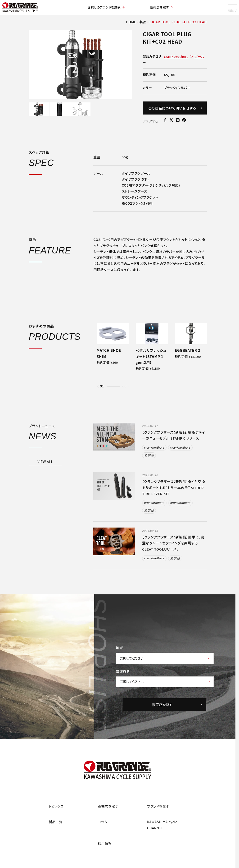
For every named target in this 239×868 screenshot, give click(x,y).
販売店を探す (162, 8)
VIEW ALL (45, 462)
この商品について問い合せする (175, 108)
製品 (143, 22)
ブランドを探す (158, 807)
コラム (103, 822)
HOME (131, 22)
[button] (98, 387)
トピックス (56, 807)
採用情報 (105, 844)
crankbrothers (176, 56)
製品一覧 (56, 822)
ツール (199, 56)
